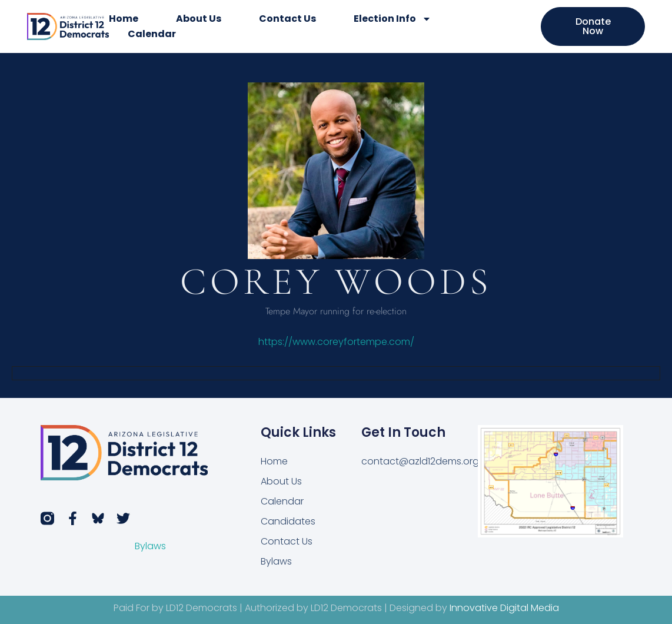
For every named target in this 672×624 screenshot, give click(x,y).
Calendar (152, 34)
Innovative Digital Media (504, 608)
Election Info (392, 19)
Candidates (288, 521)
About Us (199, 19)
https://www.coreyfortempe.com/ (336, 342)
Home (124, 19)
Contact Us (287, 19)
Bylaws (150, 546)
